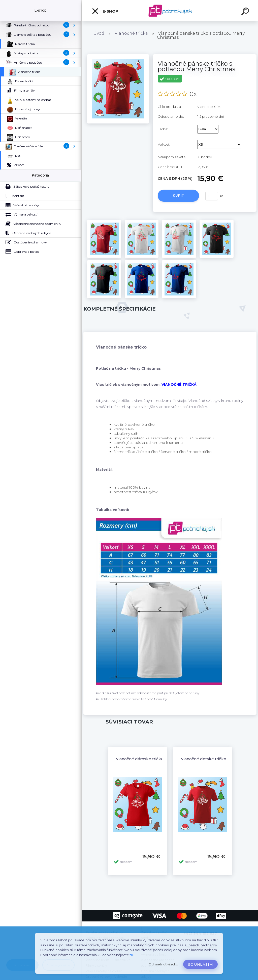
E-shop (105, 11)
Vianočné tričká (131, 33)
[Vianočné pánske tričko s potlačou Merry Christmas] (118, 56)
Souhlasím (200, 964)
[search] (246, 12)
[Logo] (170, 11)
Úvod (99, 33)
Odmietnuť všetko (163, 964)
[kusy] (212, 196)
